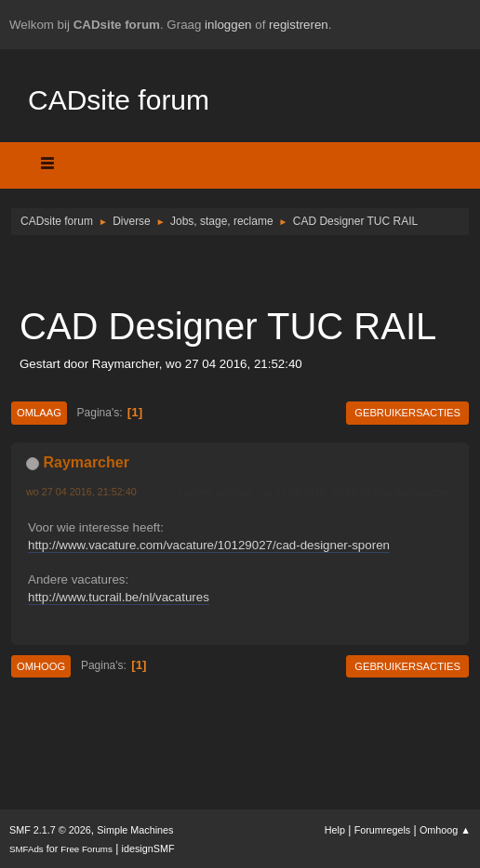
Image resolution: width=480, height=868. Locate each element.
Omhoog (41, 666)
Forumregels (383, 830)
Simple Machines (135, 830)
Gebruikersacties (407, 413)
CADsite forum (119, 100)
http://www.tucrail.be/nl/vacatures (119, 597)
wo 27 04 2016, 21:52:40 (81, 492)
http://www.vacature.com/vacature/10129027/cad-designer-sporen (209, 545)
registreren (299, 25)
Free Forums (87, 849)
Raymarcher (86, 462)
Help (335, 830)
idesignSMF (148, 848)
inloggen (228, 25)
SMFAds (27, 849)
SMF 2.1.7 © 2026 (50, 830)
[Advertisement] (240, 270)
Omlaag (39, 413)
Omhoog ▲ (445, 830)
